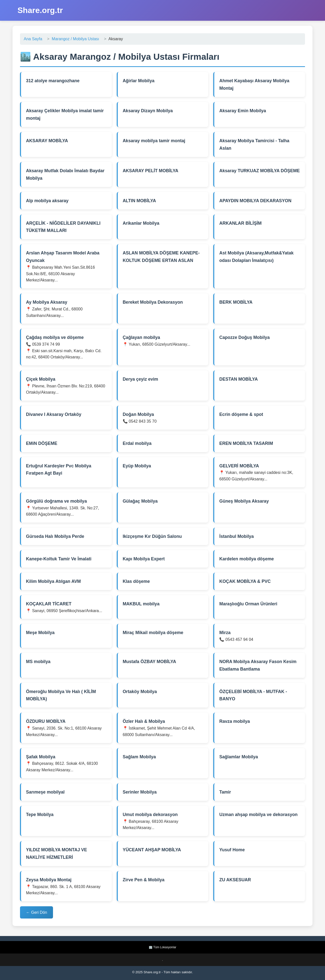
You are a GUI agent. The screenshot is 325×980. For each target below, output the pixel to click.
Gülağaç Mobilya (140, 501)
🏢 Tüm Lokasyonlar (162, 947)
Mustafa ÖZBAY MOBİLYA (149, 662)
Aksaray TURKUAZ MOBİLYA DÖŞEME (259, 171)
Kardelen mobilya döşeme (246, 559)
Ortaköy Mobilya (140, 692)
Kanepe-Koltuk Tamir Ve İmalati (59, 559)
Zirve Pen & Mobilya (144, 880)
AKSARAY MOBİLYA (47, 141)
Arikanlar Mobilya (141, 223)
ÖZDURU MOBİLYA (46, 721)
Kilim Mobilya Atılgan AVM (53, 581)
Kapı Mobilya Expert (144, 559)
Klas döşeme (136, 581)
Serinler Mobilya (140, 792)
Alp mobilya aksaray (47, 201)
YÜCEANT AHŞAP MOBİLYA (152, 850)
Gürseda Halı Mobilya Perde (55, 536)
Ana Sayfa (33, 39)
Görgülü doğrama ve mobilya (56, 501)
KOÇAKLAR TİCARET (49, 604)
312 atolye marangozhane (53, 81)
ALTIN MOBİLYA (139, 201)
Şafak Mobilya (41, 757)
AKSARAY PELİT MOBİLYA (151, 171)
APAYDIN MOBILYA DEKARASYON (255, 201)
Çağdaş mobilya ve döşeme (55, 337)
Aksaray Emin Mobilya (243, 111)
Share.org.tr (40, 10)
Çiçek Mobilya (41, 379)
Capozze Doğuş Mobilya (244, 337)
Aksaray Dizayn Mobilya (148, 111)
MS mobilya (38, 662)
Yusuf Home (232, 850)
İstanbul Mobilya (236, 536)
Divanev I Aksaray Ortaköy (54, 414)
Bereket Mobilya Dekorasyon (153, 302)
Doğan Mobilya (138, 414)
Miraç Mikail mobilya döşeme (153, 633)
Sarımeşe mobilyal (45, 792)
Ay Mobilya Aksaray (47, 302)
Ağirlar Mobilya (139, 81)
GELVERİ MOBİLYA (239, 466)
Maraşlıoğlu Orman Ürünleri (248, 604)
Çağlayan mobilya (141, 337)
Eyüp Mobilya (137, 466)
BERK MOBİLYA (236, 302)
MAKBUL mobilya (141, 604)
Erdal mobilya (137, 443)
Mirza (225, 633)
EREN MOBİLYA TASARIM (246, 443)
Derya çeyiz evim (140, 379)
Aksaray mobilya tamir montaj (154, 141)
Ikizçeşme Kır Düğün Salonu (152, 536)
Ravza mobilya (234, 721)
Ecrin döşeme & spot (241, 414)
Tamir (225, 792)
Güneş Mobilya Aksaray (244, 501)
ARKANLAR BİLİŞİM (240, 223)
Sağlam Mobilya (139, 757)
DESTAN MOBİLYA (238, 379)
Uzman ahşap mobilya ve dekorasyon (258, 815)
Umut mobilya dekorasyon (150, 815)
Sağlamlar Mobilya (239, 757)
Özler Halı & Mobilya (144, 721)
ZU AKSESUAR (235, 880)
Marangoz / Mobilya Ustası (75, 39)
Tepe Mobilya (40, 815)
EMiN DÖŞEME (42, 443)
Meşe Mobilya (40, 633)
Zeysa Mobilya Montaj (49, 880)
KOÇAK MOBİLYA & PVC (245, 581)
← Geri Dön (36, 912)
